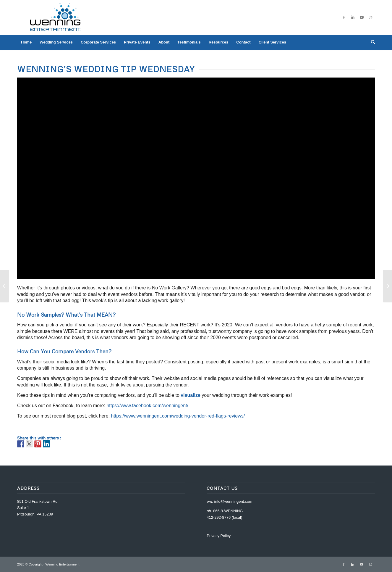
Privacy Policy (219, 536)
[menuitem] (26, 42)
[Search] (371, 42)
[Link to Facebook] (344, 17)
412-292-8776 (219, 517)
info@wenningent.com (233, 501)
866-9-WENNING (228, 511)
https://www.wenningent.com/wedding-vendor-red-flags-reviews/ (178, 416)
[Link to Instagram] (370, 17)
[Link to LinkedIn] (353, 17)
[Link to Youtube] (362, 17)
